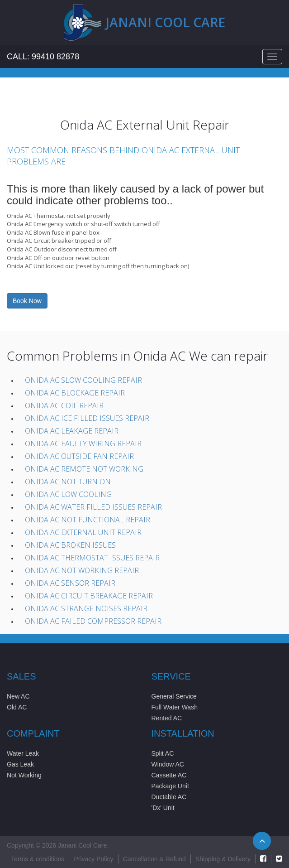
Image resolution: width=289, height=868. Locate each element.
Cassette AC (169, 775)
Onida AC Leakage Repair (72, 431)
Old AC (17, 707)
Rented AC (167, 718)
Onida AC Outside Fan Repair (79, 456)
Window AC (168, 764)
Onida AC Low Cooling (68, 494)
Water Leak (23, 753)
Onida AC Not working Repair (82, 570)
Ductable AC (169, 797)
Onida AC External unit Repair (83, 532)
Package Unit (170, 786)
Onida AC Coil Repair (64, 405)
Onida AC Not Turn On (68, 482)
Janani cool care (166, 22)
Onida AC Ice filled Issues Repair (87, 418)
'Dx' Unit (163, 808)
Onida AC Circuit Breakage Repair (89, 596)
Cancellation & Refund (154, 859)
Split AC (163, 753)
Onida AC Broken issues (70, 545)
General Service (174, 696)
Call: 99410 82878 (43, 57)
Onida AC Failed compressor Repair (93, 621)
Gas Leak (20, 764)
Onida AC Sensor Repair (70, 583)
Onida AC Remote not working (84, 469)
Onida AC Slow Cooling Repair (83, 380)
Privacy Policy (93, 859)
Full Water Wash (175, 707)
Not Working (24, 775)
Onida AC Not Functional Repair (88, 520)
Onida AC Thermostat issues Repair (92, 558)
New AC (18, 696)
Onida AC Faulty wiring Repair (83, 444)
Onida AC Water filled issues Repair (93, 507)
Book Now (27, 301)
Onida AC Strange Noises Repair (86, 608)
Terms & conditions (38, 859)
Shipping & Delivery (223, 859)
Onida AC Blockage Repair (75, 393)
